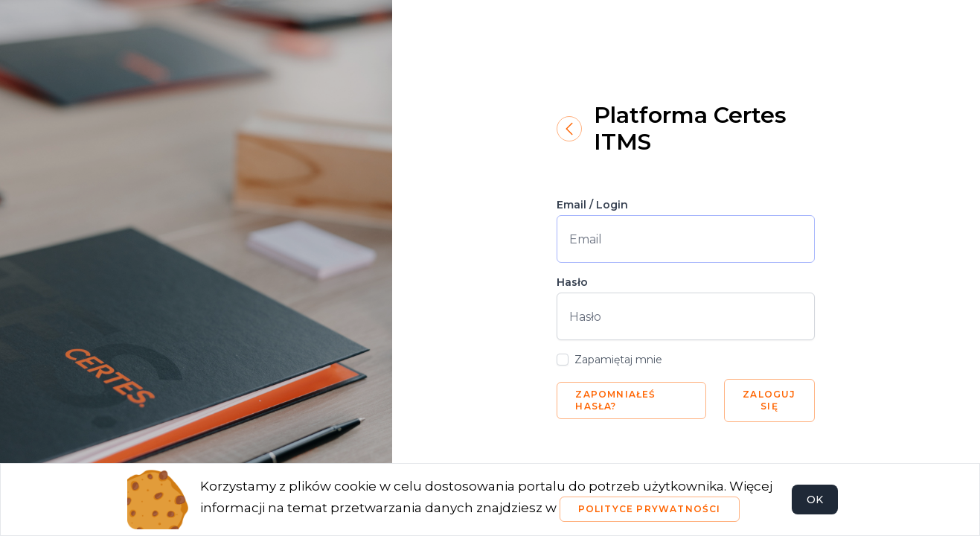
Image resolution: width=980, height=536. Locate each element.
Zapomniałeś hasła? (615, 400)
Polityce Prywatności (650, 509)
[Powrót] (569, 129)
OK (815, 500)
